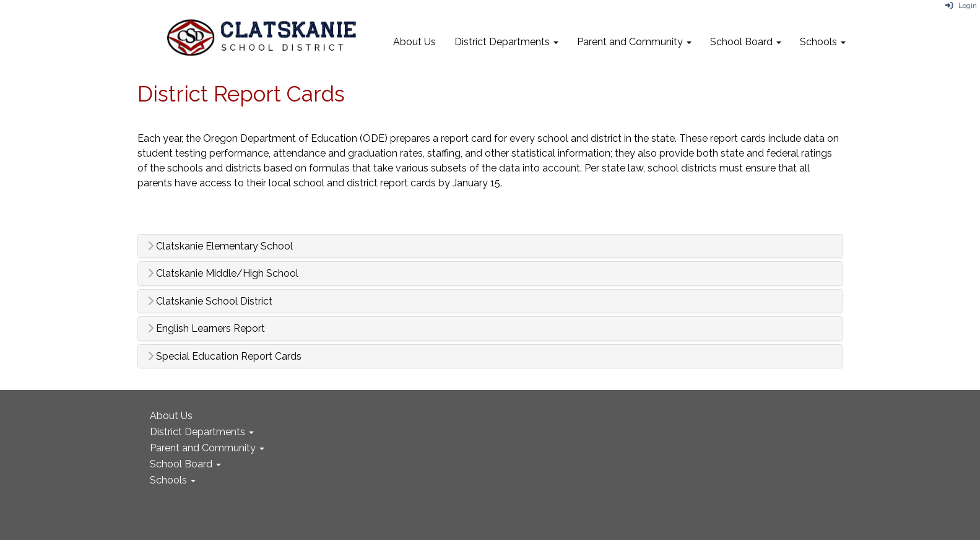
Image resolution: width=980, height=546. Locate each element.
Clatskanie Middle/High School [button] (223, 274)
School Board (746, 42)
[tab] (490, 246)
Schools (823, 42)
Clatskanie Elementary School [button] (220, 246)
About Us (414, 42)
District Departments (506, 42)
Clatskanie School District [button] (210, 301)
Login (961, 6)
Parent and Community (634, 42)
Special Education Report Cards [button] (224, 357)
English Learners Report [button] (206, 329)
